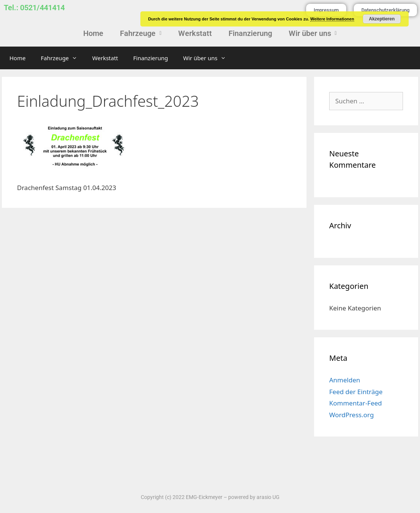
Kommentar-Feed (355, 403)
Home (93, 33)
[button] (141, 33)
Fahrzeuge (141, 33)
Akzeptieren (382, 19)
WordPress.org (352, 415)
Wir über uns (313, 33)
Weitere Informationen (332, 19)
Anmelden (345, 380)
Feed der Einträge (356, 392)
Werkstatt (195, 33)
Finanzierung (250, 33)
